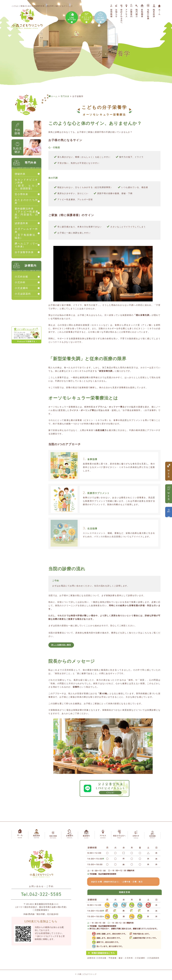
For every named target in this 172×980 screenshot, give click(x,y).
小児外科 (20, 282)
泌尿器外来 (21, 223)
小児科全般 (21, 277)
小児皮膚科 (21, 288)
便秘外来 (20, 174)
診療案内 (31, 266)
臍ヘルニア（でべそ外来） (26, 245)
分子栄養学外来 (24, 252)
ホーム (54, 96)
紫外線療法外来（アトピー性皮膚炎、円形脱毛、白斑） (26, 213)
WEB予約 (169, 497)
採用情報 (169, 515)
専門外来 (65, 96)
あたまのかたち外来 (26, 201)
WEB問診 (169, 474)
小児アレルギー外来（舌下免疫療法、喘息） (26, 233)
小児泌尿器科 (23, 294)
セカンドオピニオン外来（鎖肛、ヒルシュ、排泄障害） (26, 184)
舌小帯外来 (21, 194)
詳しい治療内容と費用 (67, 645)
